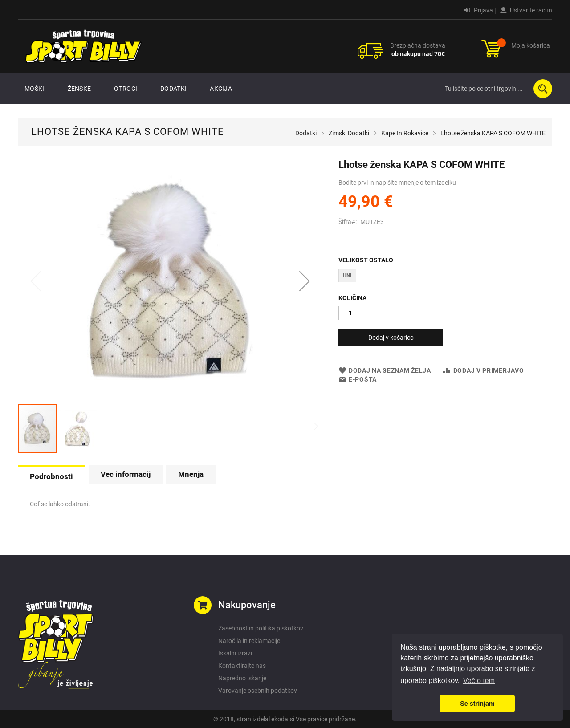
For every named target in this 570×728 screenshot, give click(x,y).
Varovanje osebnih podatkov (258, 691)
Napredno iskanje (242, 678)
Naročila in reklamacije (249, 641)
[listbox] (445, 277)
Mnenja (191, 474)
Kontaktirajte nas (242, 666)
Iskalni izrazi (235, 653)
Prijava (478, 10)
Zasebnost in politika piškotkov (261, 628)
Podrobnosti (51, 476)
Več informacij (126, 474)
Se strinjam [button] (477, 704)
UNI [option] (347, 276)
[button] (305, 281)
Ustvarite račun (526, 10)
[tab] (51, 476)
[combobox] (497, 89)
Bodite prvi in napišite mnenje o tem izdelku (397, 183)
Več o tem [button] (479, 681)
